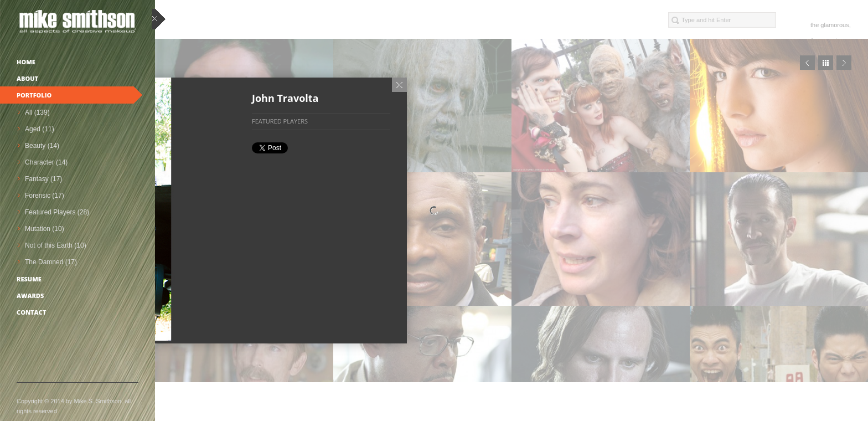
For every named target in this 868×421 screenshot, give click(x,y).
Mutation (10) (45, 229)
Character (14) (46, 162)
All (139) (37, 112)
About (27, 78)
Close (399, 85)
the (815, 25)
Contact (31, 312)
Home (26, 62)
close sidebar (159, 20)
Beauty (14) (42, 146)
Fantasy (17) (43, 179)
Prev (807, 63)
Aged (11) (40, 129)
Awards (30, 296)
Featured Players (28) (57, 212)
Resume (29, 279)
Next (844, 63)
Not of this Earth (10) (56, 245)
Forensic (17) (45, 196)
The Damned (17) (51, 262)
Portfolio (34, 95)
